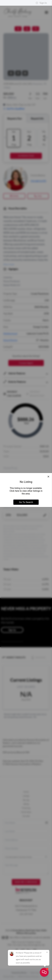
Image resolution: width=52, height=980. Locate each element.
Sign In (41, 3)
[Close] (47, 952)
